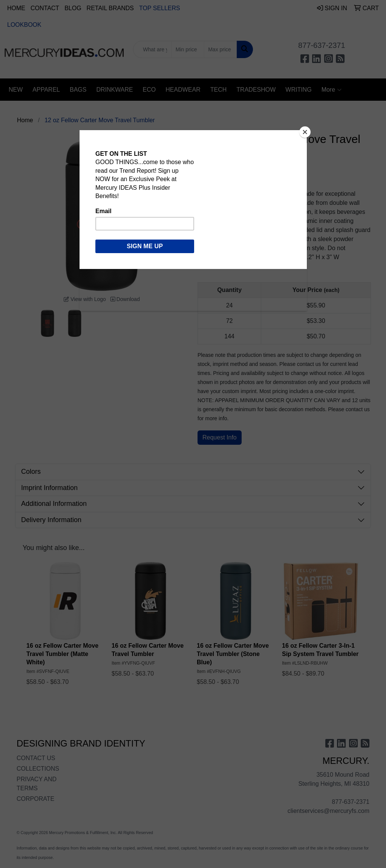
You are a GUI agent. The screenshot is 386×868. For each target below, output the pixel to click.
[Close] (305, 132)
